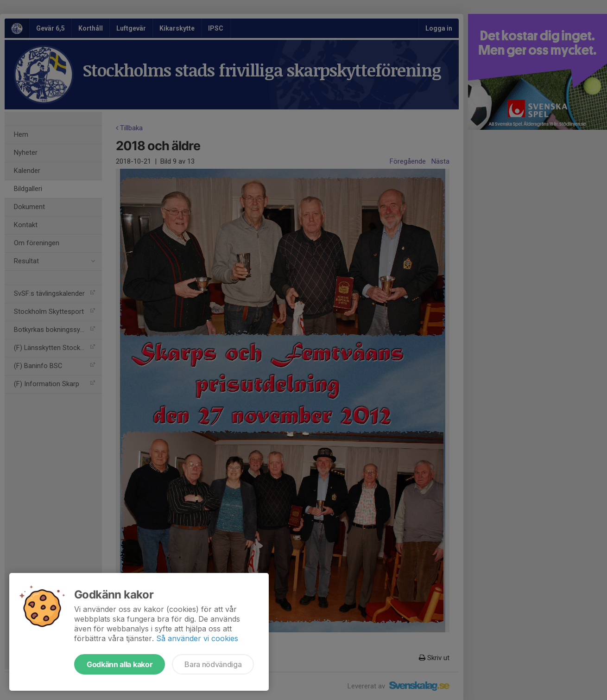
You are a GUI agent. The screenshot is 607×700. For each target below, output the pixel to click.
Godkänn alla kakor (120, 664)
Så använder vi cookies (197, 638)
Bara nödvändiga (213, 664)
